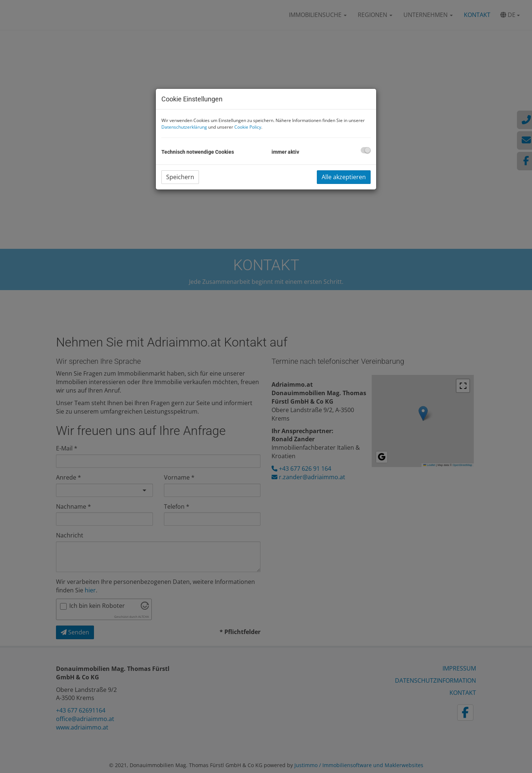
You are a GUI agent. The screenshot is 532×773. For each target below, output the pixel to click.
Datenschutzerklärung (184, 127)
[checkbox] (366, 150)
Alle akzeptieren (344, 177)
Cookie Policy (248, 127)
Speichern (180, 177)
